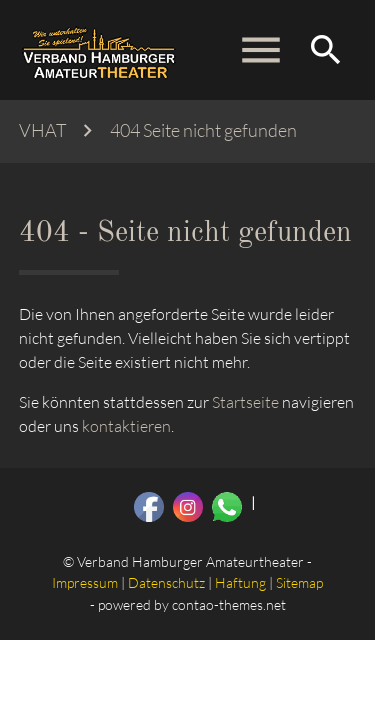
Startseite (245, 402)
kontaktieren (126, 426)
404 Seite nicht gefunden (203, 130)
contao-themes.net (229, 604)
